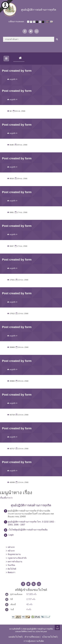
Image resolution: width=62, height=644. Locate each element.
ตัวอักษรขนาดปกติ (28, 22)
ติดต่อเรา (11, 572)
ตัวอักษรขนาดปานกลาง (31, 22)
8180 (10, 145)
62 (9, 111)
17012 (11, 314)
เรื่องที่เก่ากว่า (6, 498)
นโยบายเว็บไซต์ (49, 637)
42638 (11, 482)
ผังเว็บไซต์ (12, 569)
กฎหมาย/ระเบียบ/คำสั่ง (17, 558)
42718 (11, 415)
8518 (10, 178)
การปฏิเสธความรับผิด (34, 641)
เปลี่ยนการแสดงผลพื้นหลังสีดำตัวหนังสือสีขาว (37, 22)
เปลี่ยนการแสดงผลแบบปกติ (40, 22)
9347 (10, 246)
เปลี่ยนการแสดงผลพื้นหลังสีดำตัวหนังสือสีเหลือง (43, 22)
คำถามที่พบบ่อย (32, 637)
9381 (10, 212)
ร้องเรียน (11, 565)
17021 (11, 280)
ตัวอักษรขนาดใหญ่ (34, 22)
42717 (11, 449)
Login (11, 535)
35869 (11, 347)
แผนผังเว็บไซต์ (15, 637)
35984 (11, 381)
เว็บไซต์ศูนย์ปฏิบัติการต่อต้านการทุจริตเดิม (28, 530)
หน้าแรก (11, 547)
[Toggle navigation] (6, 59)
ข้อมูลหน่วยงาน (14, 554)
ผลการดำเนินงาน (15, 562)
